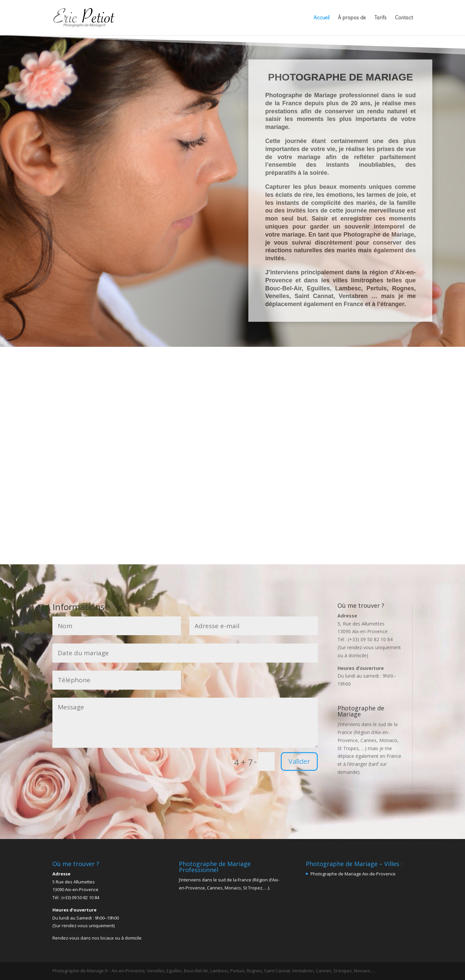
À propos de (352, 18)
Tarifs (380, 18)
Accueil (321, 18)
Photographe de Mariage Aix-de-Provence (353, 874)
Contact (404, 18)
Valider (299, 761)
